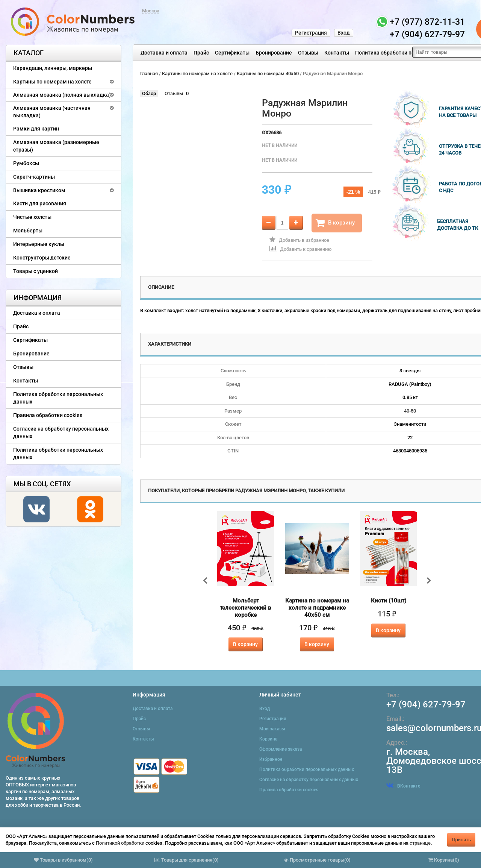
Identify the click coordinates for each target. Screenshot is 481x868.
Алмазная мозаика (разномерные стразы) (56, 146)
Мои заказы (272, 729)
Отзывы (308, 53)
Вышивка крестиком (39, 190)
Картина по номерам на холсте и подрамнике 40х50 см (317, 608)
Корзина (268, 739)
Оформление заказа (281, 749)
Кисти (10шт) (389, 601)
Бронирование (274, 53)
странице (420, 843)
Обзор (149, 93)
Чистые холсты (32, 217)
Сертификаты (232, 53)
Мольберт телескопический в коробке (246, 608)
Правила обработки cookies (48, 415)
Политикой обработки (120, 843)
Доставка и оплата (164, 53)
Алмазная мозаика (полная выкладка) (62, 95)
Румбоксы (26, 163)
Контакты (337, 53)
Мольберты (28, 231)
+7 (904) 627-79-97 (426, 704)
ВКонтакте (403, 786)
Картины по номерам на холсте (52, 82)
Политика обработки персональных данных (410, 53)
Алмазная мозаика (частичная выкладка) (52, 112)
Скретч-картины (34, 177)
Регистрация (311, 33)
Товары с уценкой (36, 271)
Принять (461, 840)
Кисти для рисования (40, 203)
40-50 (410, 411)
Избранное (271, 759)
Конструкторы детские (42, 258)
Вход (344, 33)
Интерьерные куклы (39, 244)
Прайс (201, 53)
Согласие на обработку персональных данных (61, 432)
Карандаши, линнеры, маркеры (53, 68)
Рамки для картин (36, 129)
